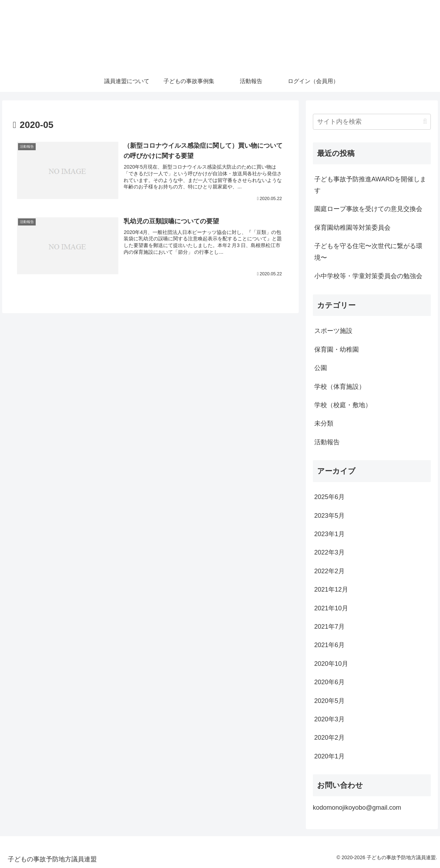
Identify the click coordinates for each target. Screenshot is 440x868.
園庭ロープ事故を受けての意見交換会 (368, 209)
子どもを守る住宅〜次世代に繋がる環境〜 (368, 252)
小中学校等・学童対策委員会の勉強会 (368, 276)
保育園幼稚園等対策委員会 (352, 228)
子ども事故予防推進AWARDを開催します (370, 185)
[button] (425, 121)
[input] (372, 122)
